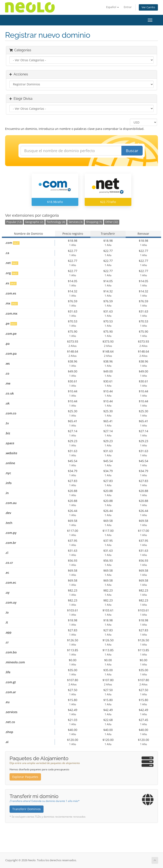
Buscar (132, 151)
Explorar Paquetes (25, 777)
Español (112, 7)
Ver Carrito (148, 7)
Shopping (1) (94, 222)
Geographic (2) (34, 222)
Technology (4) (56, 222)
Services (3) (76, 222)
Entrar (128, 7)
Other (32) (112, 222)
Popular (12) (14, 222)
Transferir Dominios (27, 809)
